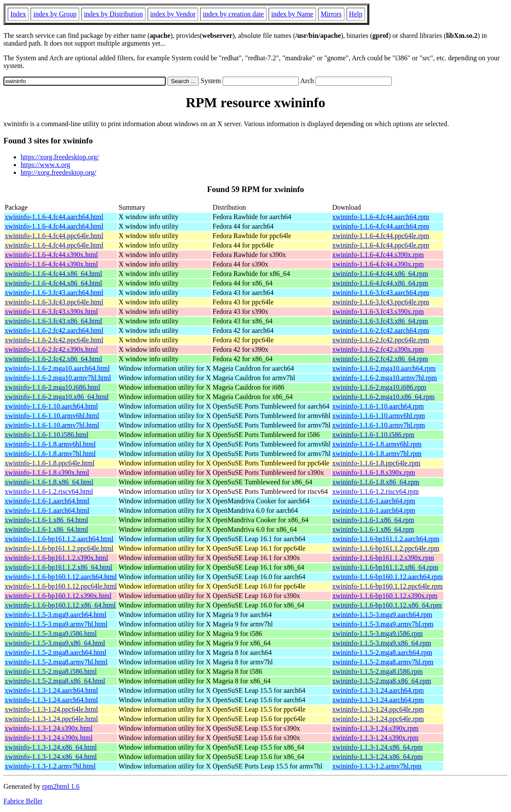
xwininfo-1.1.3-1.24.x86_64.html (51, 747)
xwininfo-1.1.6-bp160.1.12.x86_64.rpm (387, 605)
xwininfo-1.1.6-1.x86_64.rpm (373, 520)
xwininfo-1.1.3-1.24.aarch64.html (51, 690)
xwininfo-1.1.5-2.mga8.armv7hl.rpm (383, 662)
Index (18, 14)
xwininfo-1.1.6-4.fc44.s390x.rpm (378, 255)
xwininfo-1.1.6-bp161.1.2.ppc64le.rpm (386, 548)
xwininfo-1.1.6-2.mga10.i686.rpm (379, 387)
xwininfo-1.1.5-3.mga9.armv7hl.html (56, 624)
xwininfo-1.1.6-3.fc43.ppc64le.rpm (381, 302)
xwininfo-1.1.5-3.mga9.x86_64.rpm (382, 643)
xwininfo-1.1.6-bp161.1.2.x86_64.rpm (385, 567)
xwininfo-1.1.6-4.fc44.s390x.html (51, 255)
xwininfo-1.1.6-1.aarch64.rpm (374, 501)
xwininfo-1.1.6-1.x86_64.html (46, 520)
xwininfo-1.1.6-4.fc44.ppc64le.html (54, 236)
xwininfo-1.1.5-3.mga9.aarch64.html (56, 615)
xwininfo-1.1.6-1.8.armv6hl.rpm (377, 444)
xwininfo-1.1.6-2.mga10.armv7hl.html (58, 378)
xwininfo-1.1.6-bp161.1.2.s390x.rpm (383, 558)
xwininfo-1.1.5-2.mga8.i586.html (51, 671)
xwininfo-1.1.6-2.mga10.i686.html (53, 387)
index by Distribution (113, 14)
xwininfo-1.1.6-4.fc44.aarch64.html (54, 217)
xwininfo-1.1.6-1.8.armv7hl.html (50, 454)
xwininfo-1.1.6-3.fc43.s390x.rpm (378, 311)
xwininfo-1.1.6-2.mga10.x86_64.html (57, 397)
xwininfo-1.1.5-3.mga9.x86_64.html (55, 643)
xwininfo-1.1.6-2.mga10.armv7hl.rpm (385, 378)
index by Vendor (173, 14)
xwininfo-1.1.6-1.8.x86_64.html (49, 482)
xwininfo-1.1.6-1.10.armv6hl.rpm (379, 416)
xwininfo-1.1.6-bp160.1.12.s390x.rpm (385, 596)
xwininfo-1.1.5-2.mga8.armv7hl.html (56, 662)
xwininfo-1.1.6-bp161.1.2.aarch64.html (59, 539)
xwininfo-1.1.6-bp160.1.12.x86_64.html (60, 605)
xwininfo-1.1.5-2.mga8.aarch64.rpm (382, 652)
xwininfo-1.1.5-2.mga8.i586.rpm (378, 671)
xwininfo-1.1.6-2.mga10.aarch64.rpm (384, 368)
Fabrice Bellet (23, 801)
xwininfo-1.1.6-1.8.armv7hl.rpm (377, 454)
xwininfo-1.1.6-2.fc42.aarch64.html (54, 330)
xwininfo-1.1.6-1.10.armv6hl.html (52, 416)
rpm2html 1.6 (61, 786)
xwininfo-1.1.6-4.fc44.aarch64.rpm (381, 217)
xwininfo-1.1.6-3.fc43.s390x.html (51, 311)
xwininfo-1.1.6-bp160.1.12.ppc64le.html (61, 586)
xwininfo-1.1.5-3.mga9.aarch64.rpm (382, 615)
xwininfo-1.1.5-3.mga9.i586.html (51, 634)
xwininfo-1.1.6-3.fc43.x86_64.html (53, 321)
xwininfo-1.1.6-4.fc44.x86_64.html (53, 274)
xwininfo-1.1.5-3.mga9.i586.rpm (378, 634)
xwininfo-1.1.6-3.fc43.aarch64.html (54, 293)
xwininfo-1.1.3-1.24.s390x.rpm (375, 728)
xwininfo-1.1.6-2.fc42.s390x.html (51, 349)
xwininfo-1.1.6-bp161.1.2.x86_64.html (59, 567)
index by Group (55, 14)
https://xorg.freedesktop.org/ (60, 157)
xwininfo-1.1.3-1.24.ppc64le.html (51, 709)
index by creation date (233, 14)
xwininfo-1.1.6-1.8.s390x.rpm (374, 473)
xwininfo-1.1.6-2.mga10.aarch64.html (57, 368)
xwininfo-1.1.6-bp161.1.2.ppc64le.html (59, 548)
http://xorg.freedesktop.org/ (58, 172)
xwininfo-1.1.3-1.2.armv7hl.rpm (377, 766)
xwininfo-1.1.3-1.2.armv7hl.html (50, 766)
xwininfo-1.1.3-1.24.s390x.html (49, 728)
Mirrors (331, 14)
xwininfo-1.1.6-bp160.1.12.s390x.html (58, 596)
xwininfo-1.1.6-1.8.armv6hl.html (50, 444)
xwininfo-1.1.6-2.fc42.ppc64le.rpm (381, 340)
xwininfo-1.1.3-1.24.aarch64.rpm (378, 690)
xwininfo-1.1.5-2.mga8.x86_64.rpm (382, 681)
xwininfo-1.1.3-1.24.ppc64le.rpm (378, 709)
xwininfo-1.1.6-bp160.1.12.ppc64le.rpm (388, 586)
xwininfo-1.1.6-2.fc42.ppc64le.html (54, 340)
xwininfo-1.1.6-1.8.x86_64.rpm (376, 482)
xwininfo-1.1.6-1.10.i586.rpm (373, 435)
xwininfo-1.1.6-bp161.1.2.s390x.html (56, 558)
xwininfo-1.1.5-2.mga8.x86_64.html (55, 681)
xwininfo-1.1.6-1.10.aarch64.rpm (378, 406)
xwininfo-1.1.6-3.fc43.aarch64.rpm (381, 293)
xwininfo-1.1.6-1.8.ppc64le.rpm (376, 463)
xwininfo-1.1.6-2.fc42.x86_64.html (53, 359)
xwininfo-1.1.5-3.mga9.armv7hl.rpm (383, 624)
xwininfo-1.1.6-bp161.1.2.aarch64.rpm (386, 539)
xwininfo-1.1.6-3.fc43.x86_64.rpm (380, 321)
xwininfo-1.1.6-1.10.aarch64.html (51, 406)
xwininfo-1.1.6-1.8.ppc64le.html (50, 463)
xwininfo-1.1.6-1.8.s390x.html (47, 473)
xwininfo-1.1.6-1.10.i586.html (46, 435)
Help (356, 14)
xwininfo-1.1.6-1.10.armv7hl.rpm (379, 425)
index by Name (292, 14)
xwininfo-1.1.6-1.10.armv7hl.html (52, 425)
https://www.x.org (45, 165)
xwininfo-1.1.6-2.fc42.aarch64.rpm (381, 330)
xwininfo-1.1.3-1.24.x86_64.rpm (378, 747)
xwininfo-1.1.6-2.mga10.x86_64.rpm (384, 397)
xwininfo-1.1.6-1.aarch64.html (47, 501)
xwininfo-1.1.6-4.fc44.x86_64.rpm (380, 274)
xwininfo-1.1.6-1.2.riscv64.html (49, 491)
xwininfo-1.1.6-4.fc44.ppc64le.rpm (381, 236)
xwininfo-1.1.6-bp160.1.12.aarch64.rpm (388, 577)
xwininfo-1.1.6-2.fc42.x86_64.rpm (380, 359)
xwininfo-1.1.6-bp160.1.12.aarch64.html (61, 577)
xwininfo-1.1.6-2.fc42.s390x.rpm (378, 349)
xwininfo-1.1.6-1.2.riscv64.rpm (376, 491)
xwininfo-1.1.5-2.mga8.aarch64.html (56, 652)
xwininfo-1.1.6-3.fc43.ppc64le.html (54, 302)
